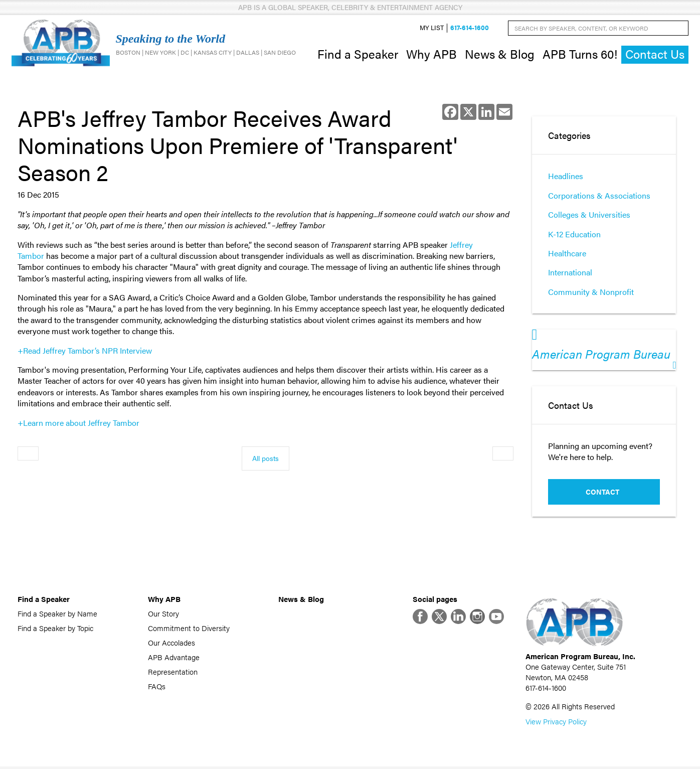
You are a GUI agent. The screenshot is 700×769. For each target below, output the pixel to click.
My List (432, 28)
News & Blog (500, 54)
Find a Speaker (358, 54)
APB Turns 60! (580, 54)
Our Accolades (171, 643)
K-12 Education (574, 235)
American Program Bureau (601, 355)
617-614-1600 (470, 28)
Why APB (431, 54)
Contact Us (655, 55)
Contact (602, 493)
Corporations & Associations (599, 196)
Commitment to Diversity (189, 629)
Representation (173, 672)
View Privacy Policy (556, 724)
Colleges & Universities (589, 215)
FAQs (157, 687)
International (570, 274)
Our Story (163, 614)
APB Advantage (174, 658)
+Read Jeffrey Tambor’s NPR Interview (85, 351)
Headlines (566, 177)
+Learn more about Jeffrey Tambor (78, 424)
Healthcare (567, 254)
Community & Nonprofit (591, 293)
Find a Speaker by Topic (55, 629)
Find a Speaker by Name (57, 614)
